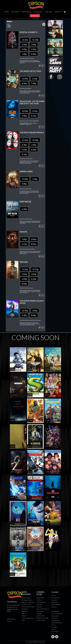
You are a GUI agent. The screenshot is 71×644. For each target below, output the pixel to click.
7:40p (24, 54)
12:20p (35, 269)
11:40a (25, 140)
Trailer (42, 66)
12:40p (35, 140)
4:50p (24, 49)
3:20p (34, 274)
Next (44, 24)
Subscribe (49, 12)
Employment (54, 602)
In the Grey (39, 604)
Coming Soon (38, 12)
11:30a (25, 79)
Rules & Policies (55, 632)
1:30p (35, 179)
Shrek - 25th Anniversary (43, 609)
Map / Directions (55, 598)
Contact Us (54, 600)
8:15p (34, 116)
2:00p (24, 44)
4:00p (24, 184)
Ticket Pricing (55, 618)
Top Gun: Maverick (41, 602)
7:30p (34, 83)
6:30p (24, 209)
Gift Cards (54, 607)
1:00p (24, 239)
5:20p (24, 150)
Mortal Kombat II (26, 598)
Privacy (53, 629)
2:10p (35, 79)
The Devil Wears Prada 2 (28, 607)
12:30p (25, 311)
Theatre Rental (55, 616)
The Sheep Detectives (27, 600)
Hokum (24, 613)
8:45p (34, 244)
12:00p (25, 111)
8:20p (24, 284)
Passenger (39, 613)
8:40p (34, 54)
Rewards (53, 596)
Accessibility (54, 627)
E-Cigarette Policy (56, 620)
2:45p (35, 111)
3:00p (34, 44)
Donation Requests (56, 605)
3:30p (34, 145)
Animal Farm (25, 609)
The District (15, 12)
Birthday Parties (55, 611)
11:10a (25, 40)
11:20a (25, 269)
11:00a (25, 179)
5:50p (34, 49)
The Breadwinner (41, 620)
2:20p (24, 274)
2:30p (24, 145)
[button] (65, 12)
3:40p (34, 239)
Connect (57, 12)
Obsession (39, 607)
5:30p (24, 116)
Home (7, 12)
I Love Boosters (40, 611)
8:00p (34, 315)
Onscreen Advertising (57, 614)
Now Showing (26, 12)
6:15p (24, 244)
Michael (24, 616)
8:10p (24, 154)
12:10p (35, 40)
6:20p (34, 150)
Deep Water (25, 611)
